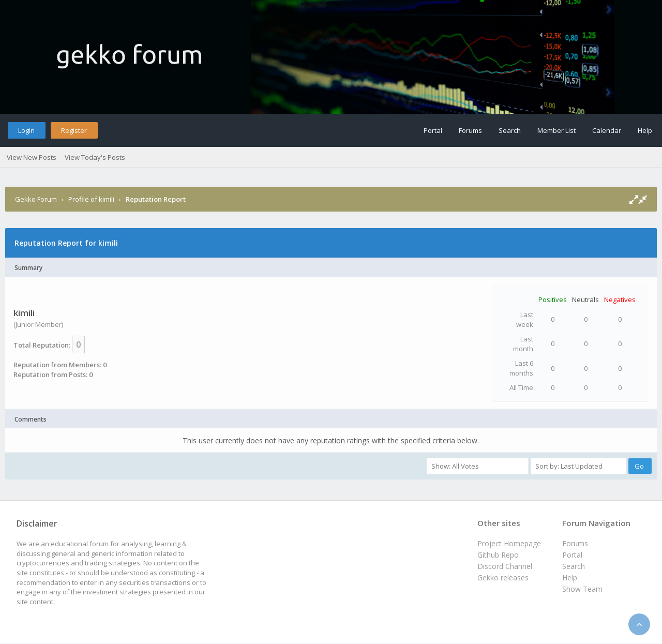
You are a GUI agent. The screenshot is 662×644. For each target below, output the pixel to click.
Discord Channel (505, 566)
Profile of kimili (91, 199)
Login (26, 130)
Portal (433, 130)
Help (645, 130)
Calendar (607, 130)
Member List (556, 130)
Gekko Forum (36, 199)
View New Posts (32, 157)
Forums (470, 130)
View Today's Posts (95, 157)
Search (510, 130)
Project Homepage (509, 543)
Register (74, 130)
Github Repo (498, 555)
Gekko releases (503, 578)
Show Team (582, 589)
